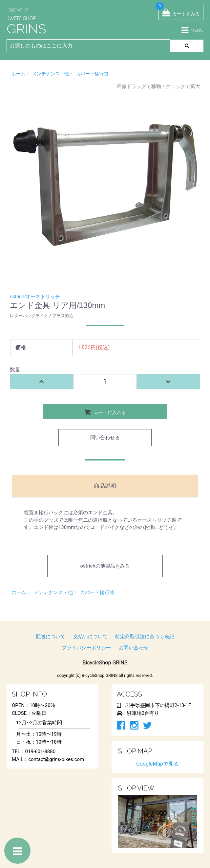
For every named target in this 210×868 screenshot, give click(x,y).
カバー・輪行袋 (92, 74)
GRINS (26, 29)
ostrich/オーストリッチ (35, 296)
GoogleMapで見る (157, 764)
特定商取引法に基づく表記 (145, 637)
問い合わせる (105, 438)
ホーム (18, 74)
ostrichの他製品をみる (105, 566)
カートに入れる (105, 412)
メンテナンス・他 (51, 74)
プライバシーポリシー (86, 648)
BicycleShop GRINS (105, 663)
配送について (51, 637)
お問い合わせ (134, 648)
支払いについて (90, 637)
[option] (105, 185)
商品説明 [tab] (105, 486)
